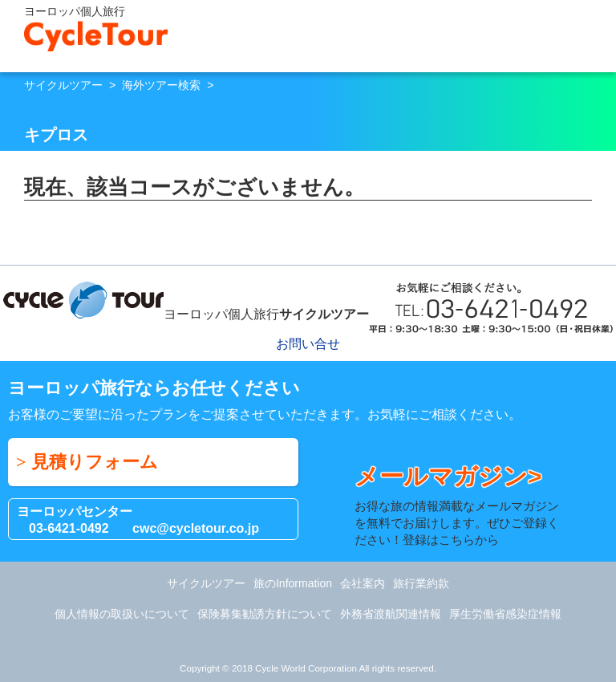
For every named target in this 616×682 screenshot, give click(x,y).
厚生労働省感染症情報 (505, 614)
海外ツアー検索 (161, 85)
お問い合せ (565, 33)
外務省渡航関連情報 (391, 614)
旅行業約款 (421, 583)
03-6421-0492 (69, 528)
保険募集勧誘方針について (265, 614)
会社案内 (363, 583)
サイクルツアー (63, 85)
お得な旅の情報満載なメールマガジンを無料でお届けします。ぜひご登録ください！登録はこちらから (461, 504)
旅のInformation (293, 583)
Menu (596, 33)
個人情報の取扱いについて (122, 614)
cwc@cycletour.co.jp (196, 528)
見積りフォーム (95, 462)
